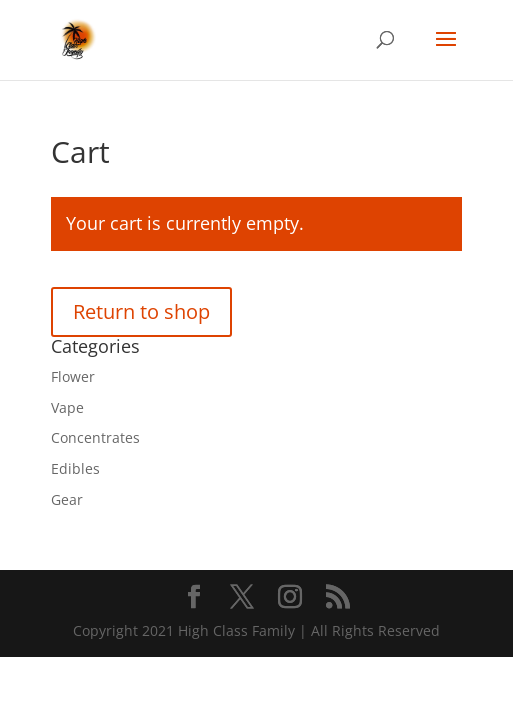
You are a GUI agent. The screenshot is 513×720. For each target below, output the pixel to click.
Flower (73, 376)
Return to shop (141, 311)
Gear (67, 499)
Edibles (75, 468)
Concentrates (95, 437)
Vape (67, 407)
